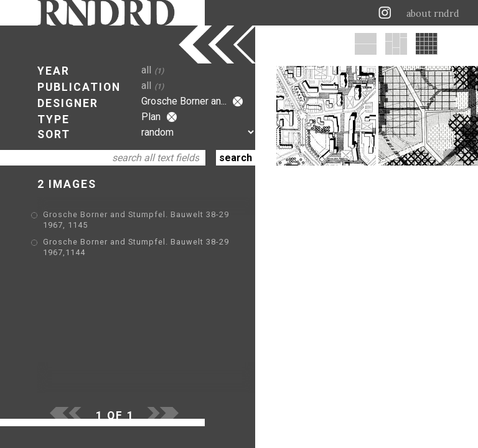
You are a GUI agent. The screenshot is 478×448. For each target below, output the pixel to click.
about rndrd (433, 14)
